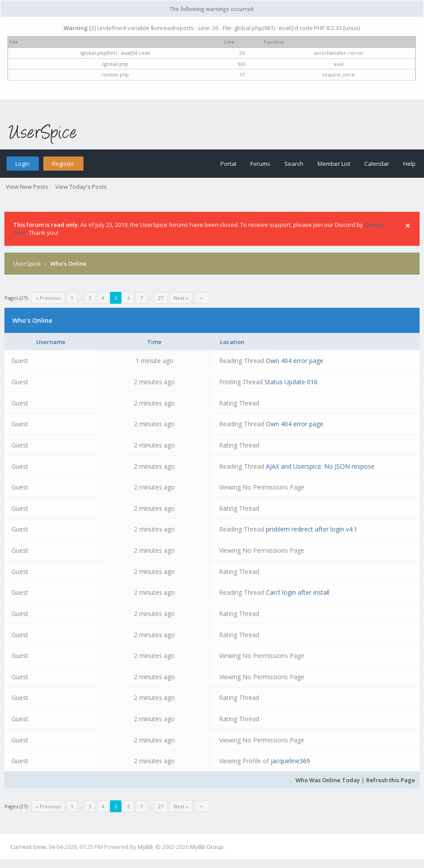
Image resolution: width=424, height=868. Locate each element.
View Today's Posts (81, 187)
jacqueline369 (290, 761)
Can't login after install (298, 592)
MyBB (145, 847)
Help (409, 164)
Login (23, 164)
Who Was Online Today (328, 780)
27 (161, 298)
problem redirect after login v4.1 (312, 529)
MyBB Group (207, 847)
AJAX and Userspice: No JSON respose (320, 466)
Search (294, 164)
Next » (181, 298)
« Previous (48, 298)
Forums (260, 164)
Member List (334, 164)
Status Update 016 (291, 382)
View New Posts (27, 187)
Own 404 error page (295, 361)
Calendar (377, 164)
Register (63, 164)
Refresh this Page (391, 780)
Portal (228, 164)
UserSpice (27, 264)
